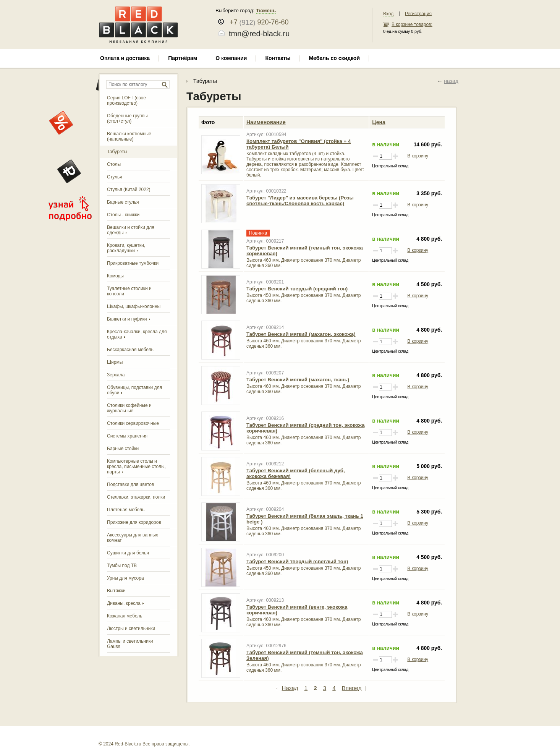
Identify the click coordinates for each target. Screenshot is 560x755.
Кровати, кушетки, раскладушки (126, 248)
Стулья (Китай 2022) (129, 190)
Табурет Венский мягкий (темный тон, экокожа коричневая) (305, 251)
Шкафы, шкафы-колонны (134, 306)
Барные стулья (123, 202)
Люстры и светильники (131, 629)
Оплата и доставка (125, 58)
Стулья (115, 177)
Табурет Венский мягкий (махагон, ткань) (298, 380)
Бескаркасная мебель (130, 350)
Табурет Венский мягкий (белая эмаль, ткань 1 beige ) (305, 519)
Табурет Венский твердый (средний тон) (297, 289)
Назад (287, 688)
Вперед (355, 688)
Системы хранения (127, 436)
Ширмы (115, 362)
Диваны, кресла (124, 603)
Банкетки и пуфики (127, 319)
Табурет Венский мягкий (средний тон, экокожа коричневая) (305, 428)
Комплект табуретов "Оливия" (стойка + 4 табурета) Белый (299, 144)
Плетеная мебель (126, 510)
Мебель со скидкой (334, 58)
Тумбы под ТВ (122, 565)
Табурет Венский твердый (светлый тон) (297, 561)
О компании (231, 58)
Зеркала (116, 375)
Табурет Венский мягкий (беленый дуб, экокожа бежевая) (296, 473)
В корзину (418, 156)
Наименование (266, 122)
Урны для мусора (125, 578)
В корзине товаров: (412, 24)
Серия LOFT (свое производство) (126, 100)
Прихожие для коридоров (134, 522)
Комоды (115, 276)
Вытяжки (116, 591)
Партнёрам (183, 58)
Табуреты (117, 152)
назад (451, 81)
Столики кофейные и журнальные (129, 408)
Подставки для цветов (130, 484)
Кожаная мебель (125, 616)
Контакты (278, 58)
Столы (114, 164)
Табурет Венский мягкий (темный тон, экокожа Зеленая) (305, 655)
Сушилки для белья (128, 553)
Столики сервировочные (133, 423)
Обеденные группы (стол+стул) (127, 118)
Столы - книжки (123, 215)
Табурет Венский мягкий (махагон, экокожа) (301, 334)
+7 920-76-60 (257, 22)
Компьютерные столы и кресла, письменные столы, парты (136, 467)
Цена (379, 122)
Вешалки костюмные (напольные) (129, 136)
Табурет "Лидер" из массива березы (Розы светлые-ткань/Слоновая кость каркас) (300, 201)
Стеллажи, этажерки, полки (136, 497)
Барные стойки (123, 449)
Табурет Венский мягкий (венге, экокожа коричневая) (297, 610)
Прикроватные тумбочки (133, 263)
